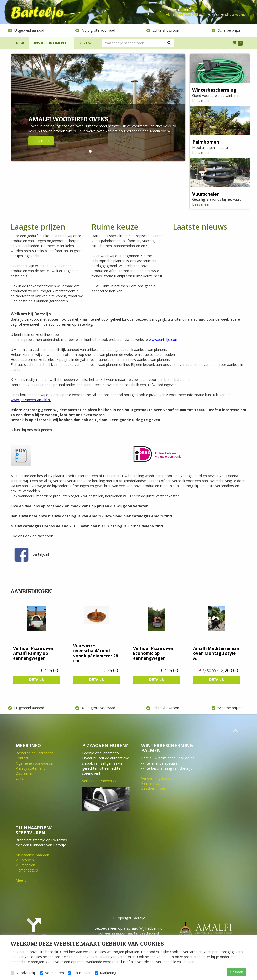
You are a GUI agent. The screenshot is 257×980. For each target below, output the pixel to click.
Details (37, 680)
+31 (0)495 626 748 (182, 14)
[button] (24, 108)
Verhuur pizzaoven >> (100, 781)
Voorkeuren (52, 973)
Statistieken (79, 973)
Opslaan (237, 972)
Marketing (106, 973)
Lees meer (41, 141)
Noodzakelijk (24, 973)
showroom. (235, 14)
